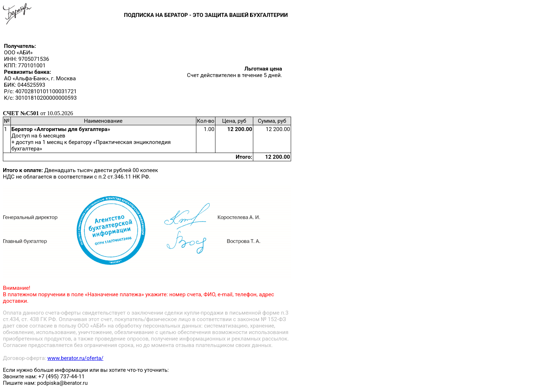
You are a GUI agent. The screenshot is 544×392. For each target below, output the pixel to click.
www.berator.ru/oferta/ (75, 358)
